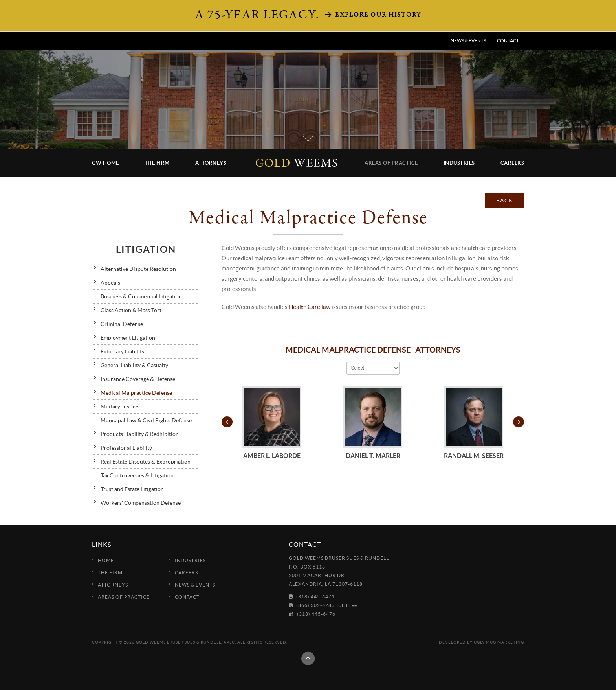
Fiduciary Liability (123, 351)
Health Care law (310, 307)
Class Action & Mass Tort (131, 310)
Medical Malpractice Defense (136, 393)
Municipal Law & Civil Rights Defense (146, 420)
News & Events (468, 41)
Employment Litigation (128, 338)
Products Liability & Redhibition (140, 434)
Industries (459, 163)
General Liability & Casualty (134, 365)
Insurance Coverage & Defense (138, 379)
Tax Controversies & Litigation (137, 475)
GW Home (105, 163)
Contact (508, 41)
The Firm (157, 163)
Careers (512, 163)
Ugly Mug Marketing (499, 642)
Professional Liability (126, 448)
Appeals (110, 283)
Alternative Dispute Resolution (138, 269)
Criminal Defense (122, 324)
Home (106, 560)
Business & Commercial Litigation (141, 296)
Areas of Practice (391, 163)
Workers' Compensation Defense (141, 503)
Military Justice (119, 407)
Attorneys (211, 163)
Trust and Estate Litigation (132, 489)
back (505, 201)
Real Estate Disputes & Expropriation (146, 462)
